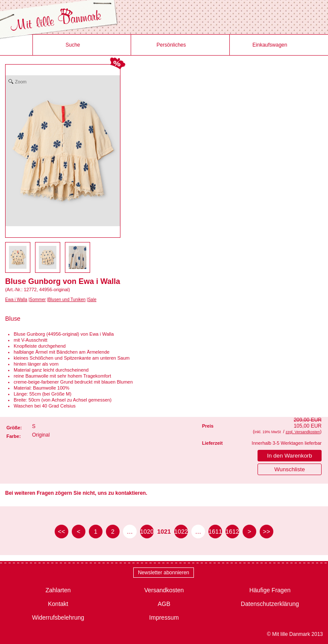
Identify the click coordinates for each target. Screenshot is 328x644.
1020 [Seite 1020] (147, 532)
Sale (92, 300)
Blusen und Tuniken (67, 300)
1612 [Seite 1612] (232, 532)
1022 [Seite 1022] (181, 532)
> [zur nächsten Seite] (249, 532)
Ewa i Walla (16, 300)
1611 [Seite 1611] (215, 532)
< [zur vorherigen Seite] (79, 532)
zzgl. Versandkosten (303, 432)
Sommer (38, 300)
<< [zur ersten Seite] (62, 532)
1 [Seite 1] (96, 532)
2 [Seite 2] (113, 532)
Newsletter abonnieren (164, 573)
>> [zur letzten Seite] (267, 532)
